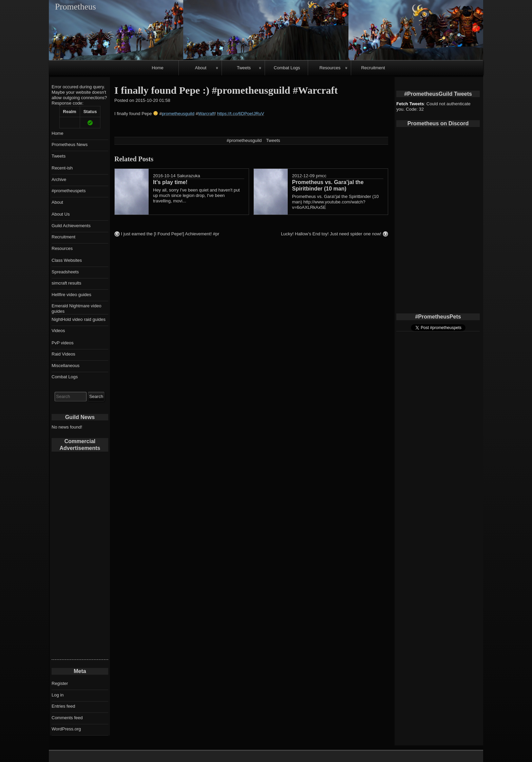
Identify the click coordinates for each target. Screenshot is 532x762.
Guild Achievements (71, 226)
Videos (58, 331)
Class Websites (67, 260)
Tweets (244, 68)
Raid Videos (63, 354)
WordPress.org (66, 729)
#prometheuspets (69, 191)
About (201, 68)
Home (158, 68)
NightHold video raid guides (79, 319)
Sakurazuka (188, 176)
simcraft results (66, 283)
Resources (330, 68)
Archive (59, 179)
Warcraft (206, 114)
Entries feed (63, 706)
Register (60, 683)
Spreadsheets (65, 272)
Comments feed (67, 718)
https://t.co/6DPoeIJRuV (241, 114)
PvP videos (63, 343)
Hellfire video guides (71, 295)
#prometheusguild (244, 140)
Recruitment (373, 68)
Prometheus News (70, 144)
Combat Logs (287, 68)
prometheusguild (178, 114)
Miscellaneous (65, 366)
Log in (58, 695)
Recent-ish (62, 168)
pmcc (321, 176)
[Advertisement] (80, 558)
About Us (61, 214)
